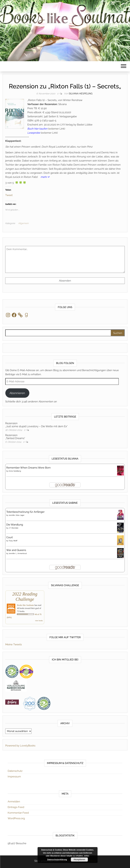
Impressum (14, 777)
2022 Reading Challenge (25, 597)
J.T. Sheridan (14, 528)
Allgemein (23, 223)
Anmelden (14, 802)
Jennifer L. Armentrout (18, 553)
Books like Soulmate (25, 605)
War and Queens (16, 550)
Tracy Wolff (13, 541)
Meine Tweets (14, 644)
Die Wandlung (15, 525)
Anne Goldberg (15, 471)
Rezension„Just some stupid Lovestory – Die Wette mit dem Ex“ (36, 425)
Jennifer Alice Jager (17, 515)
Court (10, 537)
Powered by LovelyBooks (20, 746)
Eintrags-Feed (16, 807)
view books (39, 621)
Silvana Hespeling (81, 93)
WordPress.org (16, 818)
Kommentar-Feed (18, 813)
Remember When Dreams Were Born (28, 468)
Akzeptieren (79, 860)
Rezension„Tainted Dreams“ (15, 437)
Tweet (9, 195)
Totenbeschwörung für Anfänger (25, 512)
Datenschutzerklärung (57, 860)
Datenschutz (15, 771)
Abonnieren (17, 393)
